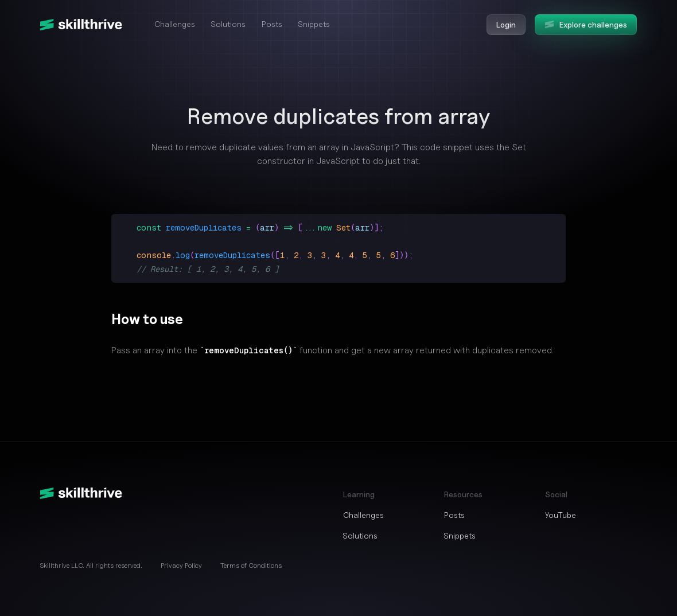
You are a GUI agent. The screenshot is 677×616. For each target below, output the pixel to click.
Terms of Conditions (251, 565)
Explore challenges (586, 25)
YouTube (561, 515)
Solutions (228, 24)
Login (506, 24)
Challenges (175, 24)
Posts (272, 24)
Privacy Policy (181, 565)
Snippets (314, 24)
